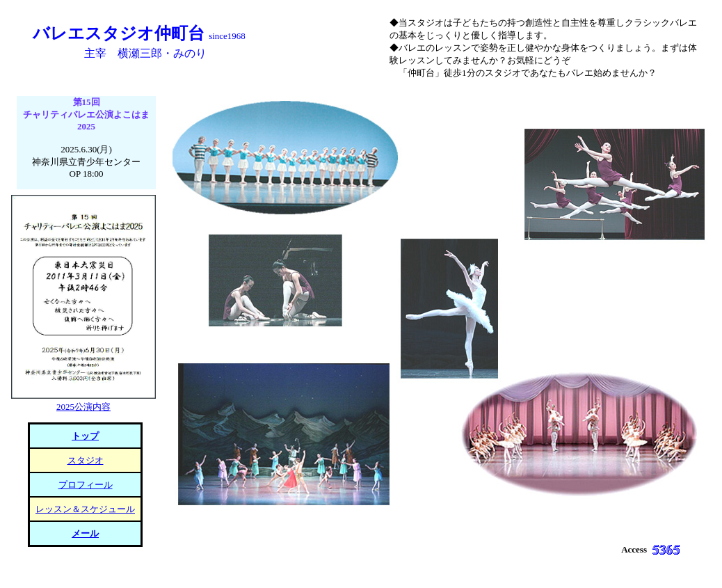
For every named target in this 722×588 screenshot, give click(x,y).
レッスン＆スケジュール (85, 509)
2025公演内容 (83, 407)
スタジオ (86, 460)
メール (85, 533)
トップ (85, 436)
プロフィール (86, 485)
